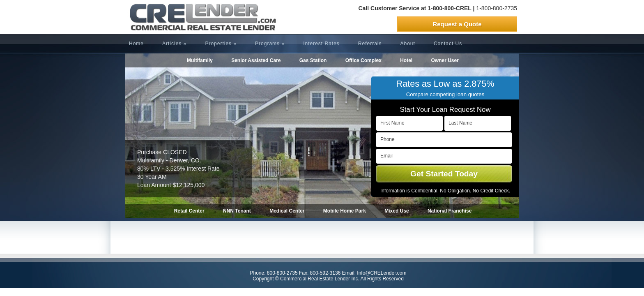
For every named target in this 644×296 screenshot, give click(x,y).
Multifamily (200, 60)
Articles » (174, 44)
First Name (392, 123)
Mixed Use (397, 211)
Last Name (460, 123)
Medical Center (287, 211)
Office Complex (363, 60)
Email (386, 156)
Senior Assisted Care (256, 60)
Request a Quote (457, 24)
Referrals (370, 44)
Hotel (406, 60)
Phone (388, 139)
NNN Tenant (237, 211)
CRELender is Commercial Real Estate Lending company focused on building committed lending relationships (189, 17)
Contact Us (448, 44)
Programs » (270, 44)
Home (136, 44)
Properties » (221, 44)
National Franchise (450, 211)
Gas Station (313, 60)
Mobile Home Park (345, 211)
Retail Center (189, 211)
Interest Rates (321, 44)
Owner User (445, 60)
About (408, 44)
